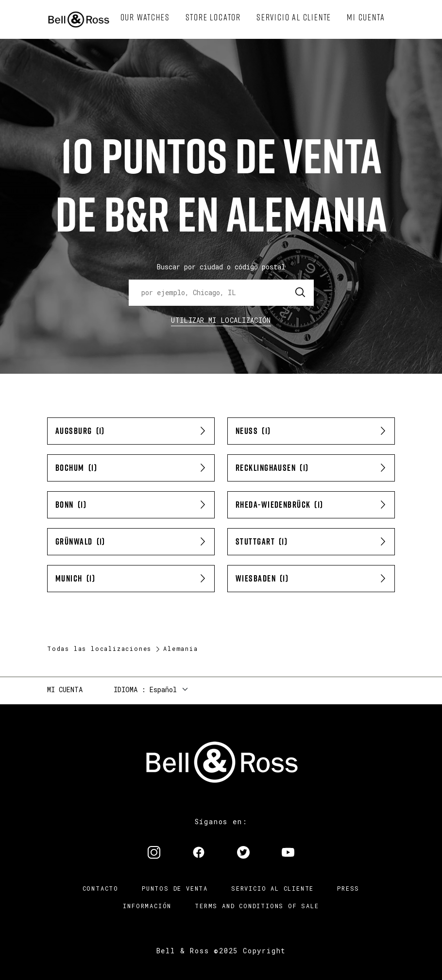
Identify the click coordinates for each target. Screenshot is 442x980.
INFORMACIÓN (147, 906)
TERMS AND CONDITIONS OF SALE (257, 906)
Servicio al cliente (272, 888)
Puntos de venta (175, 888)
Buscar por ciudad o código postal (221, 267)
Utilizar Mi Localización (221, 320)
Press (348, 888)
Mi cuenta (65, 689)
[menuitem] (145, 17)
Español (163, 689)
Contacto (101, 888)
